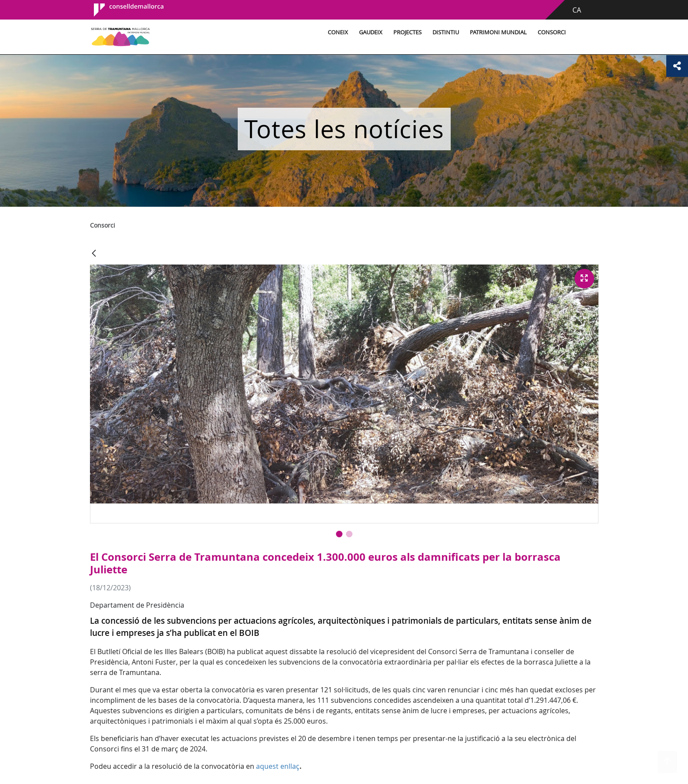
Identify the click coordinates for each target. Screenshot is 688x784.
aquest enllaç (278, 766)
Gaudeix (371, 32)
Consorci (552, 32)
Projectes (407, 32)
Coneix (338, 32)
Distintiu (446, 32)
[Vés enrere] (94, 254)
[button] (339, 534)
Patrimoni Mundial (498, 32)
